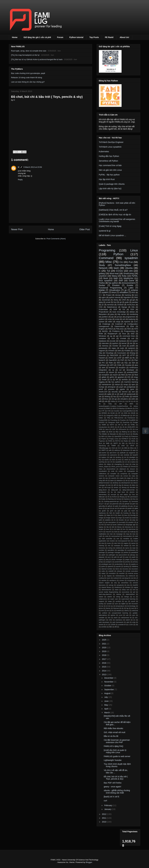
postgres (109, 562)
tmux (114, 292)
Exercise (102, 355)
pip (112, 317)
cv (134, 478)
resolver (122, 573)
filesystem (103, 314)
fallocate (102, 497)
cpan (101, 478)
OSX (132, 309)
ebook (111, 372)
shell (121, 281)
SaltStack (103, 365)
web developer (104, 622)
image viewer (111, 518)
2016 (104, 663)
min (118, 539)
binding (118, 457)
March (107, 713)
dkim (134, 485)
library (119, 527)
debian (132, 312)
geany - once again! (112, 787)
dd (127, 480)
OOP (115, 309)
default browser (104, 483)
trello (127, 397)
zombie (104, 627)
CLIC (136, 322)
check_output (104, 467)
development (126, 483)
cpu (107, 478)
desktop (116, 483)
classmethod (111, 469)
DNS (136, 297)
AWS (131, 404)
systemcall (131, 394)
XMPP (104, 450)
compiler (113, 474)
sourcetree (126, 592)
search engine (104, 583)
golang (102, 273)
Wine (132, 448)
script (117, 319)
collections (103, 474)
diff (115, 485)
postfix (132, 346)
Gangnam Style (114, 422)
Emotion (116, 285)
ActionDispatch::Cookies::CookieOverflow (113, 406)
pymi (132, 389)
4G (134, 401)
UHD (123, 446)
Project (109, 295)
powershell (119, 562)
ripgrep (109, 576)
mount (136, 541)
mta (103, 543)
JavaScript (106, 300)
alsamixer (126, 450)
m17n (101, 532)
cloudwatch (103, 471)
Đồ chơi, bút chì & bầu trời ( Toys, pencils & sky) (116, 778)
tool (133, 608)
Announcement (128, 283)
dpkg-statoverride (128, 490)
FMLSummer (119, 418)
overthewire (131, 550)
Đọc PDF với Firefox (113, 783)
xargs (118, 322)
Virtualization (115, 290)
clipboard (123, 469)
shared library (106, 587)
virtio (111, 620)
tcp (112, 606)
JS (123, 427)
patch (103, 555)
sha (128, 585)
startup (119, 594)
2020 (104, 648)
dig (120, 485)
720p (110, 404)
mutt (124, 346)
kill (117, 380)
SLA (100, 443)
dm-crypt (108, 487)
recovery (125, 569)
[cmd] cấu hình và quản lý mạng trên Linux (115, 751)
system (105, 292)
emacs (120, 372)
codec (121, 471)
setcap (111, 585)
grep (112, 314)
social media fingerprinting (109, 592)
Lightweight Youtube (113, 760)
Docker (102, 285)
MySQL (105, 331)
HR (126, 425)
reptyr (104, 573)
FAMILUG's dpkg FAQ (113, 746)
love (108, 529)
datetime (120, 480)
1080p (113, 401)
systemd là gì (105, 231)
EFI (134, 415)
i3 (114, 515)
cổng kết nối (103, 480)
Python (118, 254)
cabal (126, 460)
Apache (127, 322)
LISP (114, 429)
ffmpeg (122, 497)
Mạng (114, 276)
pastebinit (135, 552)
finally (103, 499)
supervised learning (128, 599)
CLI (121, 262)
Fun (131, 262)
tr (137, 608)
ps (103, 305)
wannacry (119, 620)
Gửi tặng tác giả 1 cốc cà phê (37, 37)
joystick (131, 522)
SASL (133, 441)
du (112, 492)
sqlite (109, 394)
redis (103, 571)
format (119, 499)
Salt (133, 363)
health (118, 513)
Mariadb (113, 434)
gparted (121, 377)
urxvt (121, 615)
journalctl (122, 522)
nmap (126, 385)
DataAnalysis (120, 326)
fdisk (123, 375)
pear (127, 557)
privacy (135, 562)
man (111, 534)
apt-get (132, 300)
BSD (133, 293)
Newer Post (17, 229)
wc (134, 620)
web (119, 351)
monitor (115, 346)
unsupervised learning (120, 613)
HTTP (132, 355)
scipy (110, 319)
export (115, 375)
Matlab (102, 290)
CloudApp (110, 353)
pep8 (134, 557)
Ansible (127, 351)
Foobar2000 (103, 420)
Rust (124, 334)
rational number (107, 569)
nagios (126, 543)
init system (134, 341)
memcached (116, 536)
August (108, 693)
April (107, 709)
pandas (135, 302)
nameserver (106, 385)
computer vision (114, 476)
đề (116, 627)
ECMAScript (125, 415)
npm (133, 385)
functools (135, 501)
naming (102, 546)
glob (117, 506)
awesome (114, 455)
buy (100, 460)
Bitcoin (130, 408)
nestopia (117, 546)
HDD (129, 329)
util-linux (105, 399)
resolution (112, 573)
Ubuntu (129, 268)
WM (126, 448)
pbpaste (102, 557)
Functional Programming (110, 288)
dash (112, 480)
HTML (133, 425)
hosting (126, 513)
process (111, 389)
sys (126, 601)
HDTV (112, 425)
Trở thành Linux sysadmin (110, 147)
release (119, 571)
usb (127, 615)
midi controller (107, 539)
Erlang (132, 353)
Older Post (85, 229)
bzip (120, 460)
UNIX (124, 300)
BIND (108, 408)
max (134, 534)
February (109, 805)
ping (134, 559)
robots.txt (132, 576)
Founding (114, 420)
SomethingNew (123, 265)
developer (130, 370)
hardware (122, 341)
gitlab (104, 377)
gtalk (136, 508)
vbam (116, 618)
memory (105, 346)
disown (127, 485)
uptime (113, 615)
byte (114, 460)
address (117, 450)
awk (103, 368)
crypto (122, 478)
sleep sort (126, 590)
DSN (126, 413)
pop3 (121, 387)
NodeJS (102, 360)
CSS (101, 307)
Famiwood (131, 418)
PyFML (135, 276)
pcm (109, 557)
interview (105, 343)
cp (113, 370)
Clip (100, 353)
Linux (134, 250)
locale (101, 529)
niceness (102, 548)
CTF (103, 411)
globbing (124, 506)
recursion (135, 569)
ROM (110, 441)
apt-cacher (103, 453)
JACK (112, 427)
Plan (136, 360)
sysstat (109, 604)
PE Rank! (109, 37)
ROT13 (118, 441)
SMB (108, 443)
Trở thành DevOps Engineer (111, 142)
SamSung (102, 446)
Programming (129, 331)
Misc (109, 262)
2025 (104, 640)
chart (127, 464)
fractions (127, 499)
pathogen (112, 555)
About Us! (124, 37)
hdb (111, 513)
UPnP (132, 446)
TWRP (114, 446)
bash (116, 268)
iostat (134, 518)
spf (134, 592)
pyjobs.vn (134, 564)
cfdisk (109, 464)
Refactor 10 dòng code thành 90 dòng (27, 78)
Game (131, 281)
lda (107, 527)
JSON (111, 358)
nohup (110, 548)
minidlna (126, 539)
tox (120, 397)
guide (104, 511)
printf (101, 389)
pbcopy (133, 555)
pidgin (127, 559)
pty (127, 564)
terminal (110, 305)
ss (116, 394)
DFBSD (104, 413)
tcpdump (132, 319)
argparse (132, 453)
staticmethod (130, 594)
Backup (122, 408)
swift (122, 394)
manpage (119, 534)
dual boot (121, 492)
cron (113, 338)
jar (128, 520)
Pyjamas (102, 441)
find (115, 302)
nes (109, 546)
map (127, 534)
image (101, 518)
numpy (102, 387)
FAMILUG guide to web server (117, 756)
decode (133, 480)
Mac (117, 432)
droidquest (103, 492)
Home (15, 37)
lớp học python (114, 382)
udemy (127, 611)
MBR (127, 358)
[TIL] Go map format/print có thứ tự (25, 55)
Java (107, 429)
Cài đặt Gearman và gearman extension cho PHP (117, 741)
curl (133, 338)
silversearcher (107, 590)
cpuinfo (114, 478)
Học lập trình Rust (107, 179)
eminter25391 (133, 372)
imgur (120, 518)
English (102, 329)
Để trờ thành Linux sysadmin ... (113, 235)
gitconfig (102, 506)
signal (136, 587)
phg (107, 559)
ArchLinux (131, 305)
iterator (121, 520)
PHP (122, 360)
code (113, 471)
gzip (126, 511)
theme (108, 608)
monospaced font (124, 541)
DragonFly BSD (112, 415)
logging (102, 382)
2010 (104, 822)
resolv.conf (103, 392)
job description (111, 522)
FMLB (110, 329)
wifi (100, 401)
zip (137, 625)
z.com (131, 625)
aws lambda (125, 455)
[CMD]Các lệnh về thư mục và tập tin (115, 215)
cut (120, 370)
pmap (101, 562)
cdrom (101, 464)
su (134, 597)
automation (103, 455)
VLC (120, 448)
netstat (126, 546)
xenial (101, 625)
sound (101, 394)
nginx (104, 297)
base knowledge (119, 312)
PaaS (126, 436)
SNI (123, 443)
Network (103, 268)
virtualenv (124, 399)
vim (131, 271)
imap (136, 377)
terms (101, 608)
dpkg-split (115, 490)
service (125, 392)
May (106, 705)
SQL (126, 363)
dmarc (116, 487)
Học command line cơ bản (110, 165)
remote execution (132, 571)
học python (113, 283)
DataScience (112, 307)
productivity (119, 564)
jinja (134, 520)
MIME (104, 432)
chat (134, 464)
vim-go (114, 399)
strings (127, 597)
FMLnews (120, 329)
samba (104, 580)
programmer (130, 317)
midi (136, 536)
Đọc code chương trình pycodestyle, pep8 (28, 73)
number (102, 550)
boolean (112, 368)
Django (124, 307)
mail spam (123, 532)
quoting (126, 566)
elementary (103, 494)
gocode (122, 508)
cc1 (126, 462)
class (101, 469)
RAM (101, 334)
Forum (60, 37)
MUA (111, 432)
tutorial (135, 397)
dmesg (124, 487)
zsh (106, 401)
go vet (115, 508)
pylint (103, 566)
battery (104, 457)
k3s (103, 525)
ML (134, 358)
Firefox (102, 283)
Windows (103, 336)
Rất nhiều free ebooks (113, 728)
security (115, 392)
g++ (103, 504)
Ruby (124, 276)
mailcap (133, 532)
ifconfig (133, 515)
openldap (121, 550)
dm (100, 487)
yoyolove (103, 276)
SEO (119, 363)
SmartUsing (129, 273)
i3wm (119, 515)
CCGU (119, 271)
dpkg (101, 302)
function (125, 501)
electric (132, 492)
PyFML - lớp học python (109, 175)
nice (134, 546)
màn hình (117, 543)
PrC (103, 363)
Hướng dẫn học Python (109, 156)
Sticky (116, 300)
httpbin (101, 515)
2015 (104, 667)
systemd (131, 348)
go (126, 290)
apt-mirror (113, 453)
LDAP (119, 358)
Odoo (109, 436)
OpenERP (118, 436)
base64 (135, 455)
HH (119, 425)
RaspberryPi (113, 334)
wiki (128, 622)
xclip (134, 622)
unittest (105, 613)
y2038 (113, 625)
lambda (125, 380)
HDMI (104, 425)
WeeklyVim (128, 278)
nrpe (134, 548)
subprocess (103, 599)
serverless (125, 583)
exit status (124, 494)
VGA (113, 448)
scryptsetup (131, 580)
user (134, 615)
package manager (114, 552)
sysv (116, 604)
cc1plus (133, 462)
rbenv (117, 569)
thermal (116, 608)
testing (107, 397)
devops (118, 295)
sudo (122, 348)
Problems (116, 331)
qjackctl (110, 566)
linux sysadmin (106, 281)
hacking (128, 295)
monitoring (134, 314)
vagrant (102, 351)
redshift (111, 571)
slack (117, 590)
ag (111, 336)
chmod (133, 467)
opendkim (111, 550)
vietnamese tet (126, 618)
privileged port (107, 564)
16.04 (120, 401)
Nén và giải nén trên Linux (110, 170)
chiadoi (125, 467)
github (110, 506)
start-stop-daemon (105, 594)
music (109, 543)
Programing (107, 250)
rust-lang (125, 578)
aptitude (123, 453)
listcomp (128, 527)
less (133, 380)
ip (111, 380)
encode (112, 341)
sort (133, 392)
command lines (129, 336)
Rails (111, 363)
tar (102, 606)
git (121, 302)
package (102, 552)
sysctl (133, 601)
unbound (135, 611)
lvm (124, 529)
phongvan (112, 387)
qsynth (118, 566)
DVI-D (101, 415)
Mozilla (135, 434)
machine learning (131, 382)
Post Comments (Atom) (56, 239)
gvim (112, 511)
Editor (101, 418)
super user (114, 599)
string (118, 597)
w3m (133, 399)
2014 (104, 671)
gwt (119, 511)
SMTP (116, 443)
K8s (133, 307)
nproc (127, 548)
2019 (104, 651)
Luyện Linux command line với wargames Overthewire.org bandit (117, 220)
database (103, 341)
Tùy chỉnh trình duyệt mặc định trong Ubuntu (117, 765)
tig (127, 608)
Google (135, 422)
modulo (112, 541)
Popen (104, 439)
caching (102, 462)
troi (108, 611)
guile (127, 302)
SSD (133, 334)
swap (110, 601)
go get (107, 508)
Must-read (114, 273)
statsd (101, 597)
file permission (133, 497)
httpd (108, 515)
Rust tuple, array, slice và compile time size (29, 51)
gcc (108, 504)
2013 (104, 675)
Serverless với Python (108, 161)
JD (118, 427)
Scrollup (145, 431)
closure (132, 469)
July (106, 697)
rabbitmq (135, 566)
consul (126, 476)
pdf (121, 557)
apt (117, 336)
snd (134, 590)
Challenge (106, 324)
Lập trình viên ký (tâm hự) (110, 189)
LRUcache (122, 429)
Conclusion (122, 353)
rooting (101, 578)
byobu (107, 460)
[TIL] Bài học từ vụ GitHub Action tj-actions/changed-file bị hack (37, 59)
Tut (108, 271)
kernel (124, 343)
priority (128, 562)
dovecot (102, 372)
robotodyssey (120, 576)
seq (115, 583)
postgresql (131, 387)
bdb (111, 457)
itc (115, 520)
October (108, 686)
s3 (137, 578)
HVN (136, 329)
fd (108, 497)
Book (106, 278)
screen (122, 580)
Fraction (123, 420)
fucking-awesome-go (111, 501)
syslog (101, 604)
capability (119, 462)
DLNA (113, 413)
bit (125, 457)
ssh (124, 319)
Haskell (102, 358)
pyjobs (122, 389)
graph (130, 508)
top (115, 397)
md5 (100, 536)
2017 (104, 659)
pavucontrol (123, 555)
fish (130, 375)
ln (135, 527)
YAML (119, 365)
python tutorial (115, 297)
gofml (112, 377)
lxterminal (132, 529)
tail (100, 397)
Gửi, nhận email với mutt (114, 732)
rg (102, 576)
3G (130, 401)
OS (124, 309)
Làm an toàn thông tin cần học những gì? (28, 82)
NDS (103, 436)
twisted (119, 611)
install (104, 380)
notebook (119, 548)
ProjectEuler (104, 312)
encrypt (113, 494)
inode (127, 518)
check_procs (116, 467)
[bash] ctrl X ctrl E (112, 797)
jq (137, 522)
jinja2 (101, 522)
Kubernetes (104, 151)
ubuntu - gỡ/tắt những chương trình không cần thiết (117, 792)
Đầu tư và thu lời (111, 736)
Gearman (126, 422)
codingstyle (131, 471)
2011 (104, 818)
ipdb (100, 520)
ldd (113, 527)
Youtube (128, 365)
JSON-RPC (131, 427)
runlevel (116, 578)
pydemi (102, 319)
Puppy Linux (114, 439)
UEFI (112, 365)
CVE (109, 411)
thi (123, 608)
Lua (137, 429)
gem (134, 504)
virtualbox (124, 292)
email (108, 302)
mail (116, 532)
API (121, 404)
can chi (110, 462)
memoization (127, 536)
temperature (120, 606)
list (131, 343)
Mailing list (126, 432)
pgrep (101, 559)
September (109, 690)
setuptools (120, 585)
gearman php (117, 504)
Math (116, 278)
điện (111, 627)
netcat (117, 385)
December (109, 678)
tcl (107, 606)
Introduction (103, 427)
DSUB (133, 413)
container (103, 338)
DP (119, 413)
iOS (129, 377)
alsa (136, 365)
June (107, 701)
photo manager (117, 559)
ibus (126, 515)
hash (133, 511)
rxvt (132, 578)
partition (105, 317)
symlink (118, 601)
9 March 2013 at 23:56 (33, 167)
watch (128, 620)
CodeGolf (119, 324)
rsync (108, 578)
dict (109, 485)
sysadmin (131, 258)
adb (110, 450)
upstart (102, 322)
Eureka (130, 285)
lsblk (118, 529)
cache (133, 460)
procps (120, 317)
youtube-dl (122, 625)
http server (122, 314)
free (134, 499)
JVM (100, 429)
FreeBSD (132, 420)
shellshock (118, 587)
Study (102, 265)
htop (134, 513)
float (136, 375)
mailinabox (103, 534)
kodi (108, 525)
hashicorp (102, 513)
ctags (129, 478)
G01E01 (102, 422)
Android (120, 305)
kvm (136, 295)
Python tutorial (76, 37)
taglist (123, 604)
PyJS (133, 439)
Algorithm (127, 297)
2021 (104, 644)
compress (124, 474)
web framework (118, 622)
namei (133, 543)
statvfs (110, 597)
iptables (108, 520)
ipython (115, 343)
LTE (131, 429)
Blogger (89, 862)
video (110, 322)
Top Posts (94, 37)
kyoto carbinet (118, 525)
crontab (123, 338)
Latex (131, 288)
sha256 (135, 585)
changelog (118, 464)
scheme (134, 290)
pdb (115, 557)
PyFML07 (125, 439)
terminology (131, 606)
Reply (20, 180)
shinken (128, 587)
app (134, 450)
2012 (104, 814)
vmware (111, 351)
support (102, 601)
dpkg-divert (103, 490)
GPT (124, 355)
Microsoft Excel (124, 434)
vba (109, 618)
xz (107, 625)
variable (102, 618)
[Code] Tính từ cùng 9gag (110, 226)
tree (103, 611)
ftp (100, 501)
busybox (122, 368)
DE (137, 411)
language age (131, 525)
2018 (104, 655)
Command (106, 258)
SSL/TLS (132, 443)
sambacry (113, 580)
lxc (137, 343)
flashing (111, 499)
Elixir (132, 326)
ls (113, 529)
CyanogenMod (128, 411)
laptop (101, 527)
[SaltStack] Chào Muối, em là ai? (113, 210)
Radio (126, 441)
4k (100, 404)
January (108, 809)
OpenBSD (113, 360)
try (113, 611)
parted (126, 552)
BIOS (115, 408)
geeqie (127, 504)
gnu (132, 506)
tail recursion (133, 604)
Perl (129, 360)
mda (107, 536)
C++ (101, 295)
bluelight (132, 457)
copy (133, 476)
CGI (137, 408)
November (109, 682)
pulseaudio (103, 348)
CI (134, 351)
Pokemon (134, 436)
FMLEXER (114, 355)
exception (105, 375)
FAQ (109, 418)
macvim (108, 532)
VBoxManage (104, 448)
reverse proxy (133, 573)
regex (114, 348)
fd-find (114, 497)
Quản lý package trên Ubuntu (112, 184)
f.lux (134, 494)
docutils (133, 487)
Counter (117, 411)
